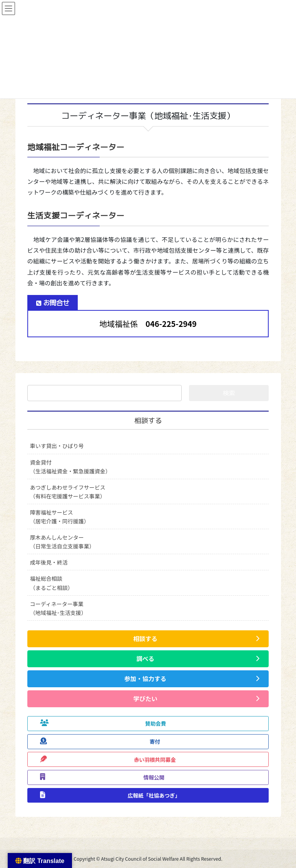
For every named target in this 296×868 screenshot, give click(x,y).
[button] (148, 639)
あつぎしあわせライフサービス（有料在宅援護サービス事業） (68, 492)
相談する (148, 421)
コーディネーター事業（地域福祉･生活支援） (58, 608)
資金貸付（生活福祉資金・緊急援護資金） (70, 467)
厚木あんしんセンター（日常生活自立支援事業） (62, 542)
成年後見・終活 (49, 562)
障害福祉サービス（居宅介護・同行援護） (60, 517)
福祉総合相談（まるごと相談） (52, 583)
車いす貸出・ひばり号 (57, 446)
